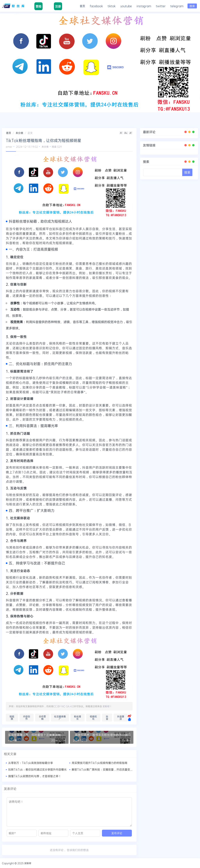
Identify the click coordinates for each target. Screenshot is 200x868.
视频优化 (93, 718)
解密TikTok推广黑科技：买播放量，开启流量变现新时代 (106, 769)
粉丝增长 (78, 718)
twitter (161, 6)
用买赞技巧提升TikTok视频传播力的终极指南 (100, 763)
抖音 (107, 718)
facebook (96, 6)
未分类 (19, 133)
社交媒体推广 (60, 718)
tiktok (112, 6)
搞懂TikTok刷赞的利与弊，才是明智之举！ (35, 776)
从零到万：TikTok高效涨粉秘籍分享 (31, 763)
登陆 (38, 6)
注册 (58, 6)
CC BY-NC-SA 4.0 (64, 706)
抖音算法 (121, 718)
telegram (177, 6)
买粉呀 (106, 706)
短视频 (12, 718)
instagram (144, 6)
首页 (82, 6)
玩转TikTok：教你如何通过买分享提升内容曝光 (37, 769)
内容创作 (27, 718)
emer (9, 147)
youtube (126, 6)
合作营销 (42, 718)
